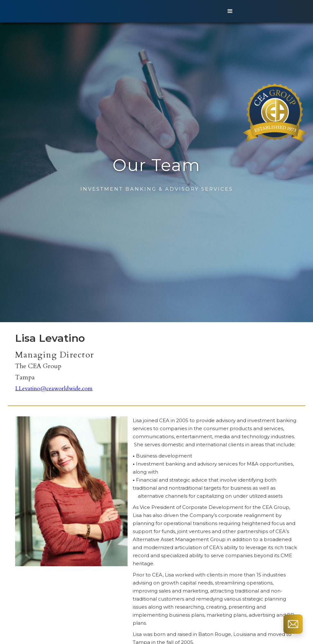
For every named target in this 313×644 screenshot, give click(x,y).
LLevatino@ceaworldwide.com (54, 389)
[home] (110, 11)
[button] (230, 11)
